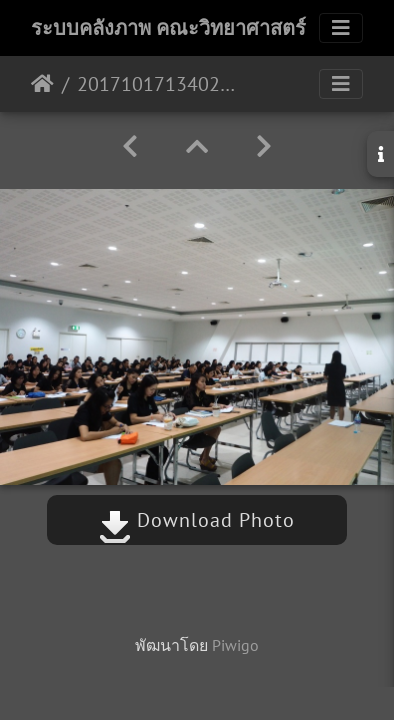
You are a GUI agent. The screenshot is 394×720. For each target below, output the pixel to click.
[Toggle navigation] (341, 28)
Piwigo (235, 645)
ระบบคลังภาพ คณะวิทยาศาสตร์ (168, 28)
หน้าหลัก (42, 84)
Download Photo (197, 520)
